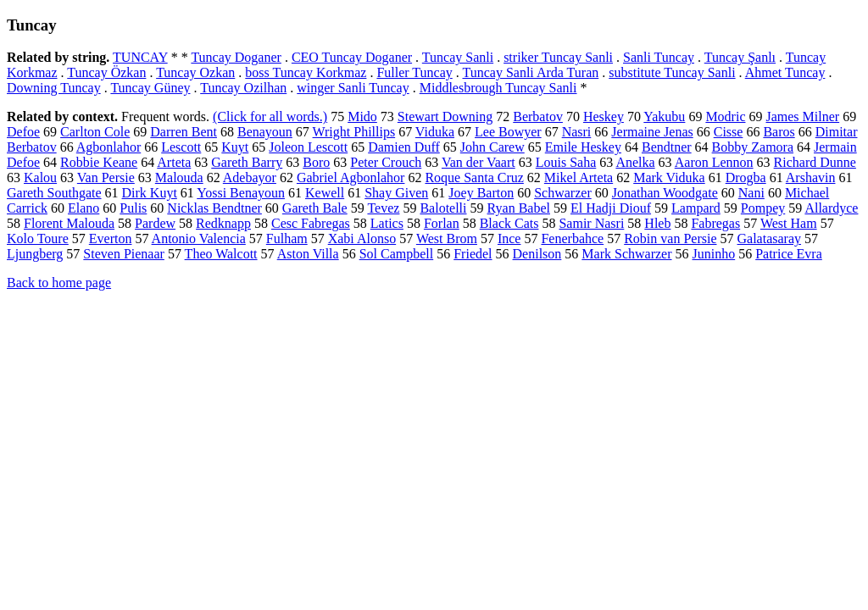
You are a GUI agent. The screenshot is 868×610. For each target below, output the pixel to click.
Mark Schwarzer (626, 254)
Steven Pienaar (124, 254)
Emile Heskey (583, 147)
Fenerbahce (572, 238)
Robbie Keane (99, 162)
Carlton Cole (95, 132)
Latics (387, 223)
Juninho (714, 254)
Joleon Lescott (308, 147)
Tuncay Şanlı (740, 57)
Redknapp (223, 223)
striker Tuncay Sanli (558, 57)
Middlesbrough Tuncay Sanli (498, 88)
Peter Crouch (386, 162)
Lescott (181, 147)
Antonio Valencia (199, 238)
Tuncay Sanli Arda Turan (530, 72)
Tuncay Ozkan (195, 72)
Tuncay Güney (150, 88)
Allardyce (831, 208)
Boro (316, 162)
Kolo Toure (38, 238)
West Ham (789, 223)
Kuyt (235, 147)
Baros (779, 132)
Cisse (729, 132)
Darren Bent (184, 132)
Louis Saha (566, 162)
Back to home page (59, 283)
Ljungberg (35, 254)
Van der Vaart (479, 162)
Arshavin (811, 177)
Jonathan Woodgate (665, 193)
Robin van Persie (670, 238)
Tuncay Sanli (458, 57)
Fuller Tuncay (414, 72)
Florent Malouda (69, 223)
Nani (751, 193)
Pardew (155, 223)
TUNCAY (140, 57)
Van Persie (106, 177)
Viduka (435, 132)
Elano (83, 208)
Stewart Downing (445, 116)
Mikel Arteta (579, 177)
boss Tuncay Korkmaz (306, 72)
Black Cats (509, 223)
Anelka (635, 162)
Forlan (442, 223)
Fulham (287, 238)
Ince (509, 238)
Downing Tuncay (54, 88)
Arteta (174, 162)
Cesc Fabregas (311, 223)
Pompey (763, 208)
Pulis (133, 208)
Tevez (383, 208)
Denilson (537, 254)
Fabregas (715, 223)
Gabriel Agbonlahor (351, 177)
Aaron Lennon (714, 162)
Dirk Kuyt (150, 193)
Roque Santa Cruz (474, 177)
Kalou (40, 177)
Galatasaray (770, 238)
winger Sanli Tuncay (353, 88)
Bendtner (667, 147)
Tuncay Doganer (236, 57)
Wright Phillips (354, 132)
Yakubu (664, 116)
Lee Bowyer (508, 132)
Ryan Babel (519, 208)
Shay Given (396, 193)
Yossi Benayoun (241, 193)
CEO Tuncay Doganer (352, 57)
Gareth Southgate (54, 193)
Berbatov (538, 116)
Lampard (696, 208)
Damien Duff (404, 147)
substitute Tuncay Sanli (672, 72)
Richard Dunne (815, 162)
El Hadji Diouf (611, 208)
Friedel (473, 254)
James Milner (802, 116)
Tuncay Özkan (106, 72)
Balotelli (443, 208)
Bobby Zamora (753, 147)
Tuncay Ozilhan (243, 88)
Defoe (23, 132)
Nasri (577, 132)
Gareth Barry (247, 162)
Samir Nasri (591, 223)
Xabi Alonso (362, 238)
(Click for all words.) (270, 116)
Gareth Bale (315, 208)
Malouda (179, 177)
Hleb (657, 223)
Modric (725, 116)
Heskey (604, 116)
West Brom (447, 238)
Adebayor (250, 177)
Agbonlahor (108, 147)
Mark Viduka (669, 177)
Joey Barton (481, 193)
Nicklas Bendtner (214, 208)
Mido (362, 116)
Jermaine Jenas (652, 132)
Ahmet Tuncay (785, 72)
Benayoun (265, 132)
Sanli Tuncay (659, 57)
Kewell (325, 193)
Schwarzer (563, 193)
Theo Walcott (221, 254)
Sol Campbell (397, 254)
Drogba (746, 177)
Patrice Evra (789, 254)
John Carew (492, 147)
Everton (111, 238)
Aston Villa (308, 254)
